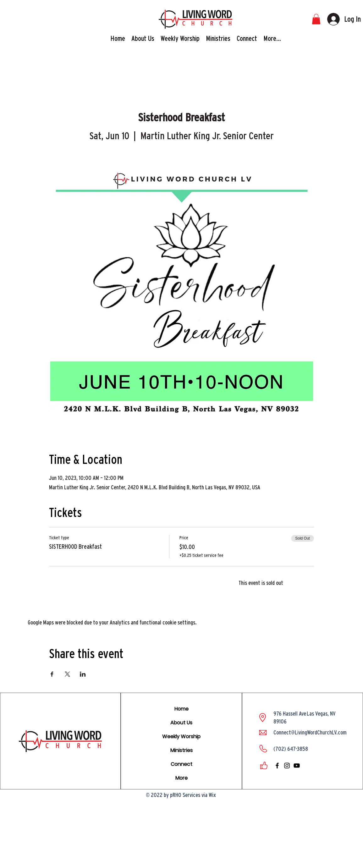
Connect (181, 764)
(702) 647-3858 (291, 749)
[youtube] (297, 766)
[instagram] (287, 766)
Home (181, 709)
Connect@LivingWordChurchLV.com (310, 732)
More (181, 778)
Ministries (181, 750)
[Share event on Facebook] (52, 674)
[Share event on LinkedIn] (83, 674)
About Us (181, 723)
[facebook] (277, 766)
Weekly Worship (181, 736)
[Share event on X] (67, 674)
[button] (316, 19)
